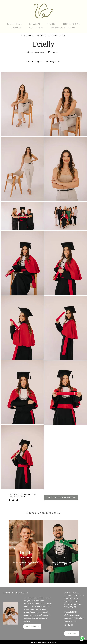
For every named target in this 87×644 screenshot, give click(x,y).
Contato (72, 633)
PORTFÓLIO (17, 28)
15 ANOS (52, 24)
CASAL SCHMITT (36, 28)
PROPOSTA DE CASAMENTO (63, 28)
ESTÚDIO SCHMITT (71, 24)
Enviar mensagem (74, 615)
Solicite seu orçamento (61, 497)
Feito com (43, 642)
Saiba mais (32, 627)
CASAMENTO (35, 24)
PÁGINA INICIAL (14, 24)
